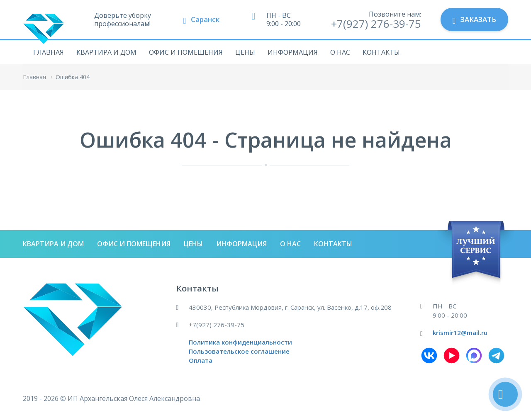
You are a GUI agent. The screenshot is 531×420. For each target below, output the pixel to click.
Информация (293, 52)
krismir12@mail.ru (460, 333)
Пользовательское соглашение (239, 351)
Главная (49, 52)
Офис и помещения (186, 52)
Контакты (381, 52)
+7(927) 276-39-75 (376, 24)
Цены (245, 52)
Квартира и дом (106, 52)
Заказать (474, 20)
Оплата (201, 360)
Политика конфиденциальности (240, 342)
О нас (340, 52)
